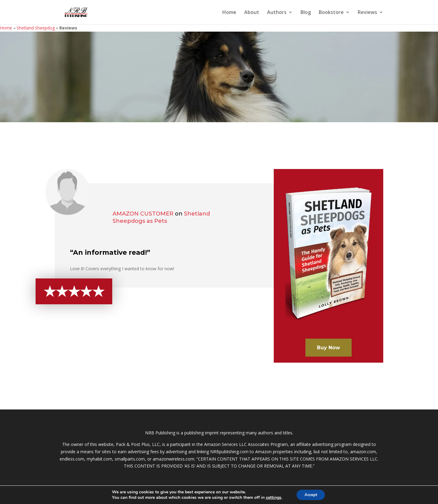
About (252, 13)
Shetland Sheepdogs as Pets (161, 217)
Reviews (367, 13)
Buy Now (328, 348)
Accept (311, 494)
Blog (306, 13)
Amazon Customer (143, 214)
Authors (277, 13)
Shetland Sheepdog (36, 28)
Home (229, 13)
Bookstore (331, 13)
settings (272, 497)
